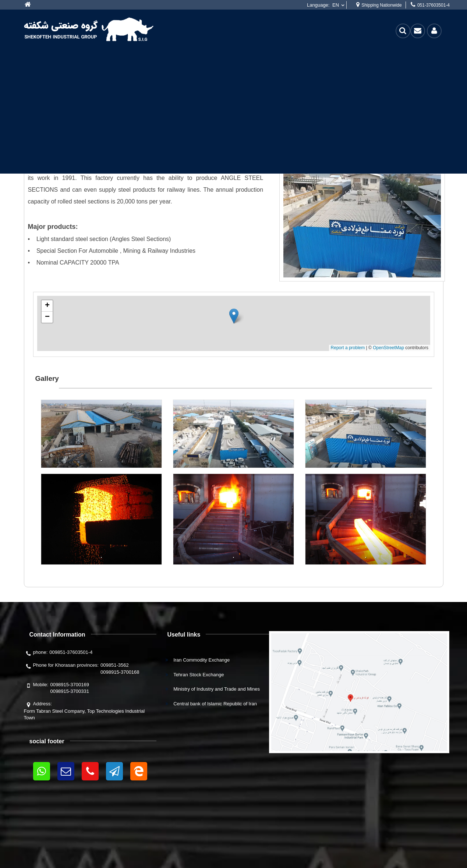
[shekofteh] (89, 29)
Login (434, 31)
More (30, 5)
